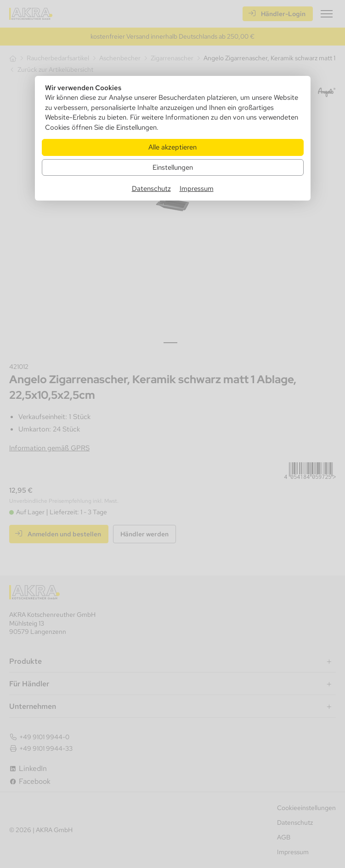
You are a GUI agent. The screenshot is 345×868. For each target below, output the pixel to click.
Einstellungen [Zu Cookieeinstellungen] (173, 167)
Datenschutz (151, 188)
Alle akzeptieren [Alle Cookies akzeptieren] (172, 147)
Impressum (197, 188)
